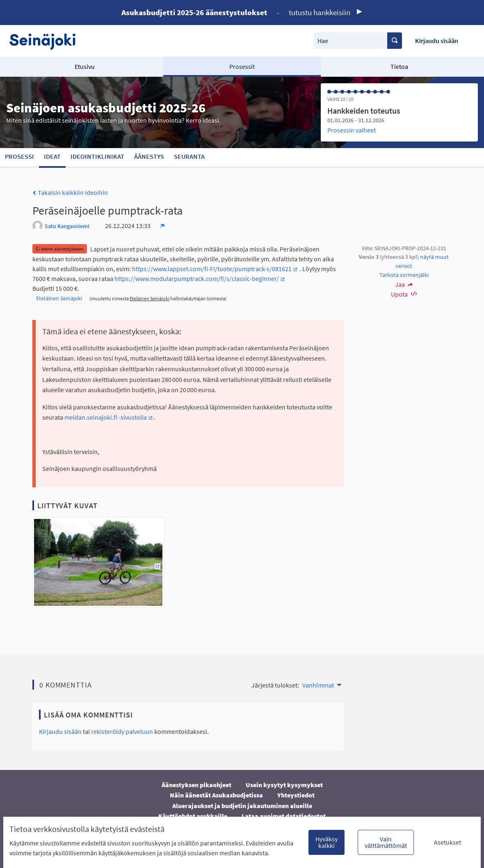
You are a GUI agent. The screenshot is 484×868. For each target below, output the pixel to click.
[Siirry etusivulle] (47, 41)
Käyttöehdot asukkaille (193, 816)
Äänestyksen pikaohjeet (196, 785)
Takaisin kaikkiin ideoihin (70, 192)
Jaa (404, 284)
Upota (404, 294)
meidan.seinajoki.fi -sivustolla (109, 417)
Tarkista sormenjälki (404, 275)
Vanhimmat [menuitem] (318, 685)
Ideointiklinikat (97, 156)
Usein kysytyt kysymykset (284, 785)
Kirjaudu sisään (437, 41)
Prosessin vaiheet (352, 130)
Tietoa (399, 66)
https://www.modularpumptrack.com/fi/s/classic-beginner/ (200, 279)
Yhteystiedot (296, 795)
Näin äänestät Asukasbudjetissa (216, 795)
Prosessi (19, 156)
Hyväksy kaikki (326, 842)
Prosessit (242, 66)
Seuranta (189, 156)
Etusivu (85, 66)
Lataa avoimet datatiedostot (284, 816)
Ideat (52, 156)
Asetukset (447, 842)
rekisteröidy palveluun (122, 731)
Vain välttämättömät (386, 842)
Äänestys (149, 156)
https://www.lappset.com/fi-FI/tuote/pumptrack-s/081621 (215, 269)
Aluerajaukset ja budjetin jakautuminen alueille (242, 806)
